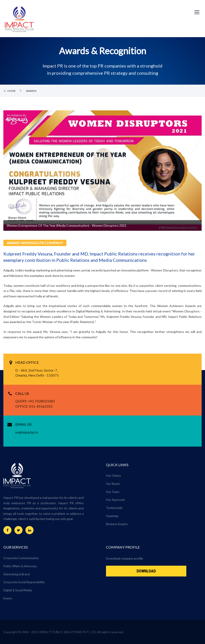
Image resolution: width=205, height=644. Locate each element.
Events (8, 598)
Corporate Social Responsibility (24, 582)
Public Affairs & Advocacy (20, 566)
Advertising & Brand (17, 574)
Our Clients (113, 476)
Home (12, 91)
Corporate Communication (21, 558)
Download (146, 571)
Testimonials (114, 508)
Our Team (113, 492)
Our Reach (113, 484)
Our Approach (115, 500)
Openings (112, 516)
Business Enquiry (117, 524)
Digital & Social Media (18, 590)
